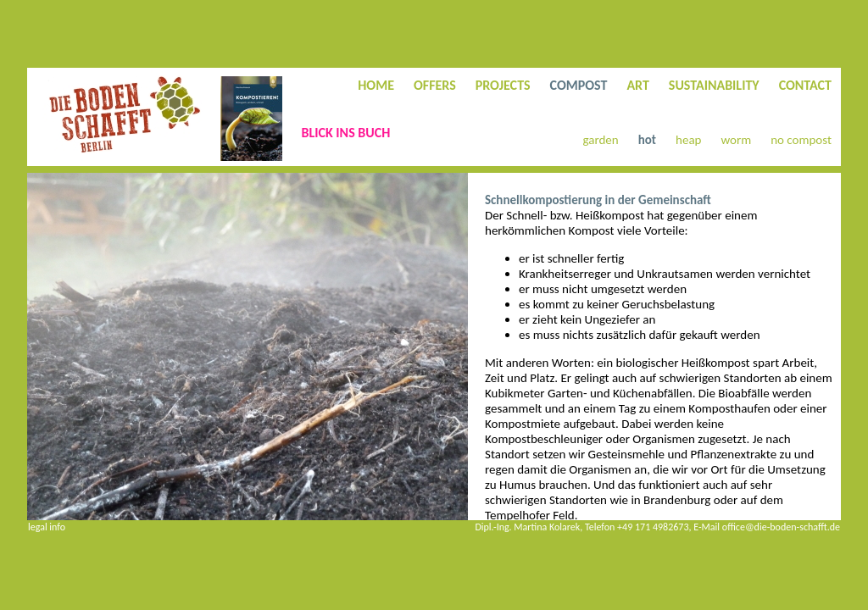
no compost (801, 140)
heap (688, 140)
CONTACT (805, 85)
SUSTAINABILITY (714, 85)
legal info (47, 527)
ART (637, 85)
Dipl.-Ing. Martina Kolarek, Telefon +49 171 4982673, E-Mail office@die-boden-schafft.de (657, 527)
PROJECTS (503, 85)
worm (736, 140)
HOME (376, 85)
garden (601, 140)
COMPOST (579, 85)
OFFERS (435, 85)
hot (647, 140)
